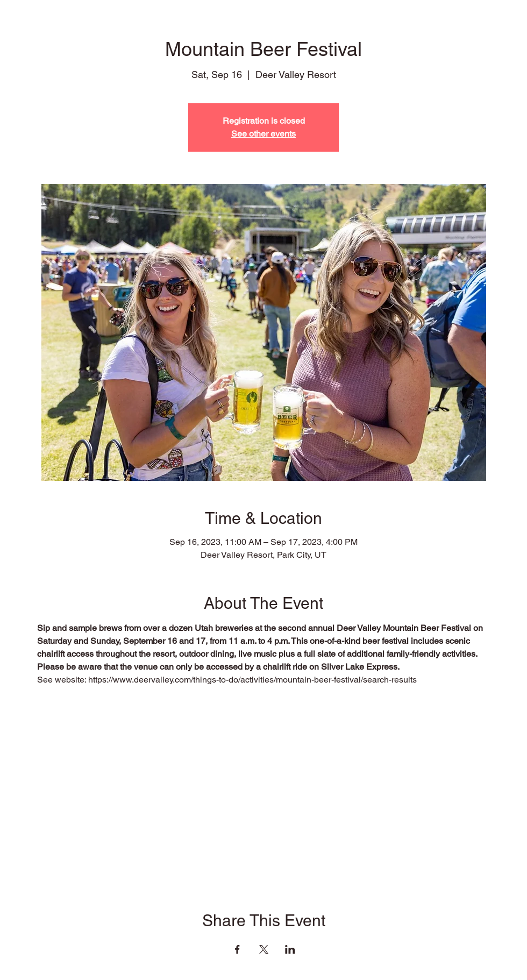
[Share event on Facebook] (237, 949)
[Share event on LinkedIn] (290, 949)
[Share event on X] (264, 949)
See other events (263, 134)
